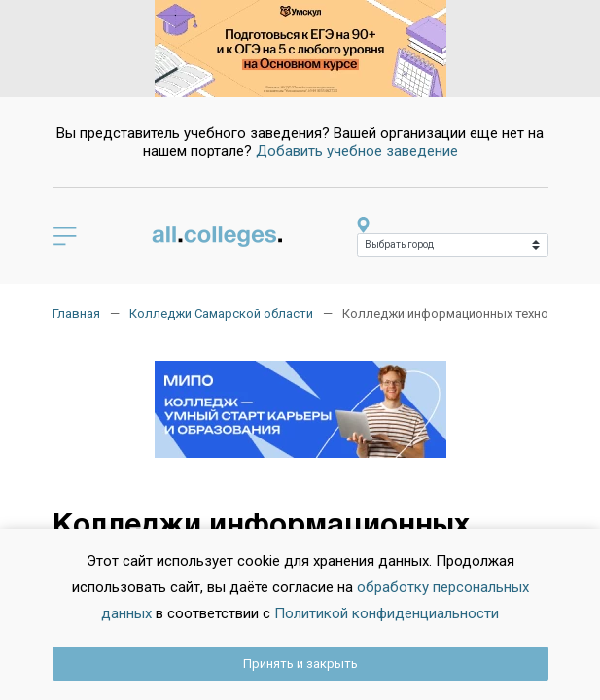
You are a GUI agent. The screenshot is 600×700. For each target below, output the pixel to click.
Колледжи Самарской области (221, 314)
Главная (76, 314)
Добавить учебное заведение (357, 151)
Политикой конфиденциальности (387, 613)
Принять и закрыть (300, 664)
